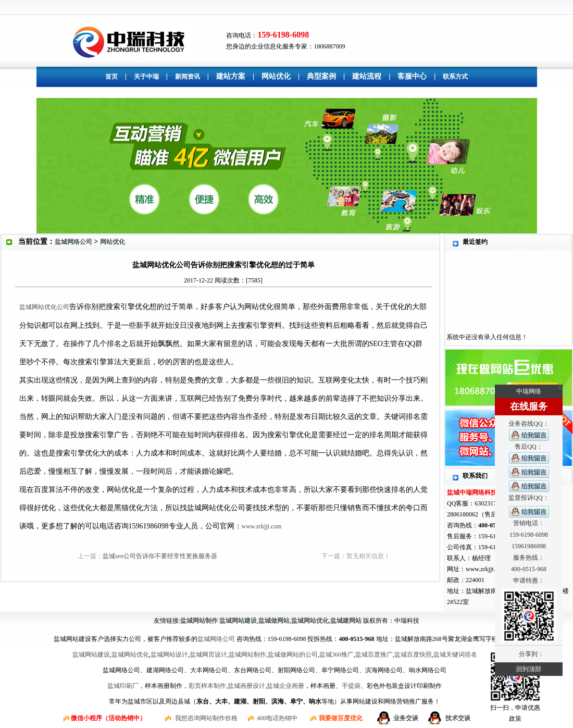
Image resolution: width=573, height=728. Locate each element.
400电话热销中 (277, 718)
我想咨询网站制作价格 (206, 718)
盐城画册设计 (246, 686)
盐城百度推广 (374, 655)
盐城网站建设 (91, 655)
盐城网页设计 (208, 655)
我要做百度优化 (341, 718)
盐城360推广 (337, 655)
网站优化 (113, 242)
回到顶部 (529, 669)
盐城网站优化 (130, 655)
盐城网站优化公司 (44, 307)
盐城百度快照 (413, 655)
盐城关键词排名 (455, 655)
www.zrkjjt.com (262, 526)
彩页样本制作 (207, 686)
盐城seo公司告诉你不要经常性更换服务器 (160, 556)
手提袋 (351, 686)
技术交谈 (458, 718)
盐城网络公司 (73, 242)
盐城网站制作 (247, 655)
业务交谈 (406, 718)
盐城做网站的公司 (293, 655)
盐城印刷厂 (123, 686)
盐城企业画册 (285, 686)
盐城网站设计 (169, 655)
